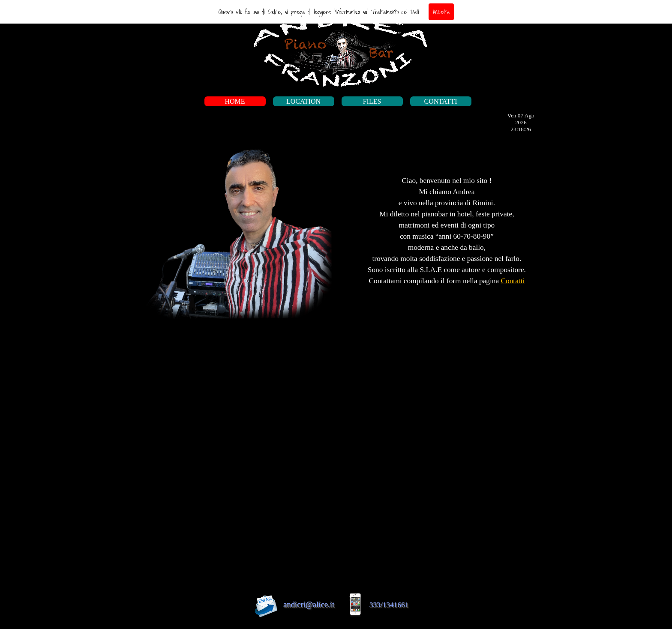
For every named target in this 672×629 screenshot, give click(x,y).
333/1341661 (389, 605)
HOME (235, 101)
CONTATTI (441, 101)
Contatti (513, 281)
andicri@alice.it (309, 604)
